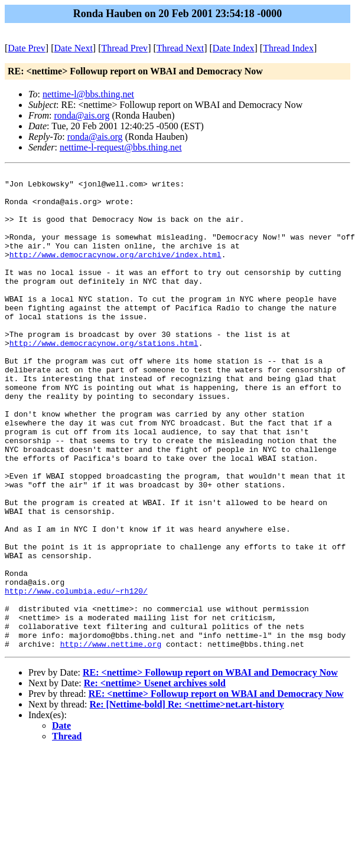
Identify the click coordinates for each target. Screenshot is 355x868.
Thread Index (288, 48)
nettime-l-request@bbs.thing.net (121, 147)
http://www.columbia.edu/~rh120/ (76, 676)
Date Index (234, 48)
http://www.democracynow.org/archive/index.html (115, 272)
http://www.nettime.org (111, 739)
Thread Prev (124, 48)
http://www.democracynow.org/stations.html (104, 378)
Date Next (74, 48)
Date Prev (27, 48)
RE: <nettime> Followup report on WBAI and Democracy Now (210, 768)
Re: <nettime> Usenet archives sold (155, 779)
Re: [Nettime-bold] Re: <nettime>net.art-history (187, 800)
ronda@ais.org (82, 115)
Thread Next (180, 48)
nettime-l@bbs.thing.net (88, 94)
